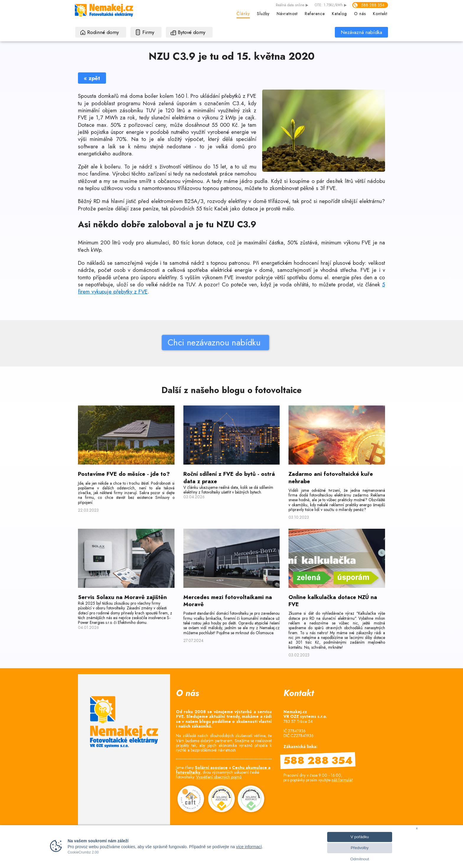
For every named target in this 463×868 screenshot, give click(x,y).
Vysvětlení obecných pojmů (219, 777)
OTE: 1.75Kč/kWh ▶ (331, 5)
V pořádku (360, 837)
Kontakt (380, 14)
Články (243, 14)
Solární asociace (211, 768)
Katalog (339, 14)
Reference (315, 14)
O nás (360, 14)
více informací (249, 847)
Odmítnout (360, 859)
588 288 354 (373, 5)
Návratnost (287, 14)
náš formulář (342, 780)
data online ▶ (292, 5)
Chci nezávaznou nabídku (166, 342)
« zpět (92, 78)
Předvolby (360, 848)
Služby (263, 14)
